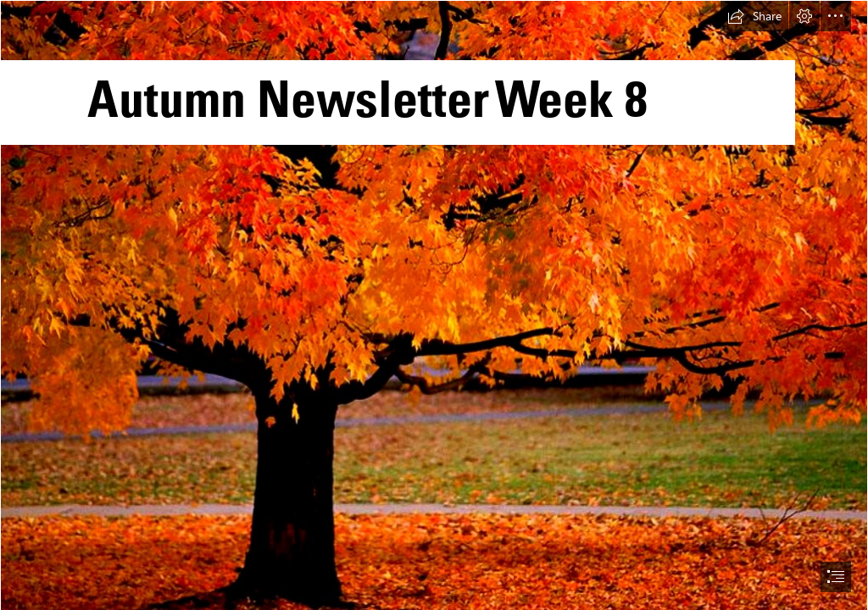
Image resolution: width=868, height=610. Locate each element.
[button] (754, 16)
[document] (434, 305)
